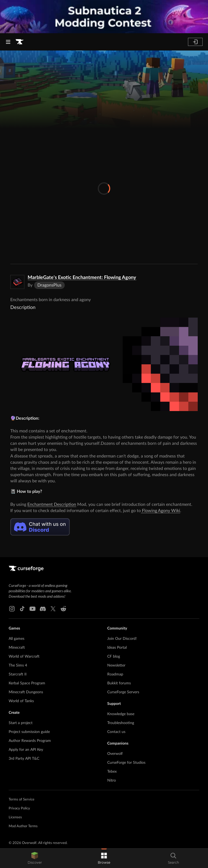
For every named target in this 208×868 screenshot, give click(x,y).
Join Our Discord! (122, 639)
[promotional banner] (104, 17)
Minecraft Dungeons (26, 692)
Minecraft (17, 648)
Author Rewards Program (30, 741)
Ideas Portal (117, 648)
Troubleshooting (121, 723)
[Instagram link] (12, 609)
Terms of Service (22, 800)
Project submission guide (29, 732)
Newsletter (116, 665)
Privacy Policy (19, 808)
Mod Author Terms (23, 826)
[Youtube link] (32, 609)
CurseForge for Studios (126, 763)
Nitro (112, 780)
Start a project (21, 723)
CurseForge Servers (123, 692)
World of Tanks (21, 701)
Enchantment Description (52, 504)
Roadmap (115, 674)
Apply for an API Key (26, 750)
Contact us (116, 732)
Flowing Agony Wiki (160, 511)
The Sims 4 (18, 665)
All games (17, 639)
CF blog (114, 657)
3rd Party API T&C (24, 759)
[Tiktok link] (22, 609)
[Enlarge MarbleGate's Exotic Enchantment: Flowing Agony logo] (17, 282)
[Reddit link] (63, 609)
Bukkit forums (119, 683)
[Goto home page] (19, 42)
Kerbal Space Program (27, 683)
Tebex (112, 772)
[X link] (53, 609)
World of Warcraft (24, 657)
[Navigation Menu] (8, 42)
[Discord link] (43, 609)
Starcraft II (18, 674)
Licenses (15, 817)
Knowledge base (121, 714)
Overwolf (115, 754)
